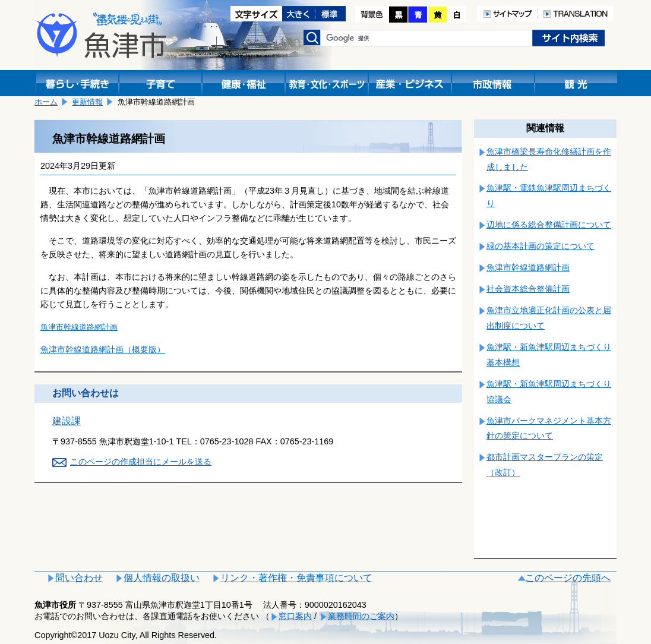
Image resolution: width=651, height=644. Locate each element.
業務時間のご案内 (361, 616)
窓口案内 (295, 616)
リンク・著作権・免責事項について (296, 578)
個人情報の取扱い (162, 578)
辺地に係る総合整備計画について (549, 225)
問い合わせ (79, 578)
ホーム (46, 102)
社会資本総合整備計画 (528, 289)
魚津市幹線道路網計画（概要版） (103, 349)
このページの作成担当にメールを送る (141, 462)
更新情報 (87, 102)
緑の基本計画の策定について (541, 246)
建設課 (67, 421)
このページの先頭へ (568, 578)
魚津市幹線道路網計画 (79, 327)
